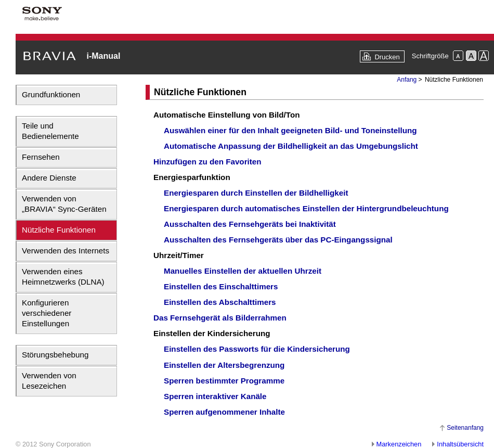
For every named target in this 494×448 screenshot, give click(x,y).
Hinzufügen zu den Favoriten (207, 162)
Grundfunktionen (51, 94)
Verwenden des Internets (66, 251)
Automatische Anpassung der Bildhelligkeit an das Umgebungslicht (291, 146)
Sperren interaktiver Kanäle (215, 396)
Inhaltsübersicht (460, 444)
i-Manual (103, 56)
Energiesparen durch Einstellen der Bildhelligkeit (256, 193)
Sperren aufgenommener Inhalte (224, 412)
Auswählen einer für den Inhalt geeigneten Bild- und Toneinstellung (290, 130)
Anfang (407, 80)
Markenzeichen (399, 444)
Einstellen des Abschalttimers (220, 302)
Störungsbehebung (55, 355)
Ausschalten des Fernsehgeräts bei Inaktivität (250, 224)
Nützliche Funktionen (59, 230)
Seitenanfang (465, 428)
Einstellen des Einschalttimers (221, 286)
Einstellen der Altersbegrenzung (224, 365)
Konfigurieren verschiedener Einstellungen (47, 313)
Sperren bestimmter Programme (224, 381)
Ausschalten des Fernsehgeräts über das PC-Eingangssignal (278, 240)
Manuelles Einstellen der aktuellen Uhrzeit (243, 271)
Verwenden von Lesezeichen (49, 381)
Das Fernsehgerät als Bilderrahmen (220, 318)
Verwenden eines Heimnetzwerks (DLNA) (63, 277)
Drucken (387, 57)
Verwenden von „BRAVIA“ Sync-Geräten (64, 204)
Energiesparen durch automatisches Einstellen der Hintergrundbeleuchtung (306, 208)
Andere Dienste (49, 178)
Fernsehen (41, 157)
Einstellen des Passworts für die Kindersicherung (257, 349)
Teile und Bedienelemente (50, 131)
